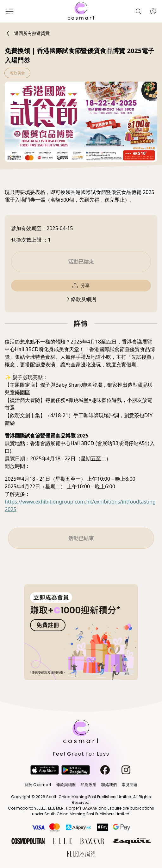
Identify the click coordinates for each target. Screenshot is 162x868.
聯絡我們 (109, 785)
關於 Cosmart (38, 785)
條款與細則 (66, 785)
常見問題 (130, 785)
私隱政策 (88, 785)
